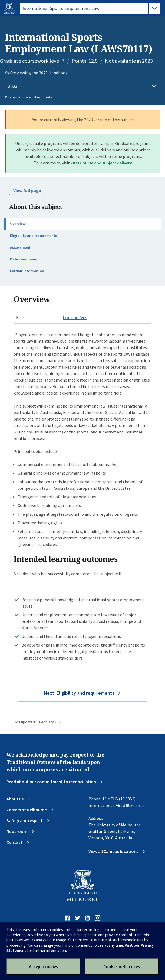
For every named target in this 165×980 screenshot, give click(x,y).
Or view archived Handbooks (29, 97)
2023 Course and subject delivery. (102, 163)
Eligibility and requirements (34, 236)
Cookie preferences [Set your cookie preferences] (122, 966)
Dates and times (24, 259)
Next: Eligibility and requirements (79, 693)
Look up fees (75, 317)
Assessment (20, 247)
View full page (27, 190)
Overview (18, 224)
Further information (27, 271)
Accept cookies (43, 966)
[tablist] (90, 8)
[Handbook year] (82, 86)
